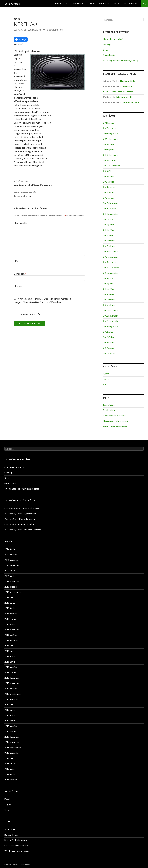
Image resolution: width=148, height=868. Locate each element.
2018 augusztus (111, 214)
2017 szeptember (111, 267)
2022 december (111, 139)
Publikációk (104, 3)
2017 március (109, 300)
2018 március (109, 241)
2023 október (110, 128)
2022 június (109, 144)
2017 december (111, 251)
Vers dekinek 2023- (131, 3)
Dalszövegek (78, 3)
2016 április (108, 348)
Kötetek (91, 3)
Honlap (18, 286)
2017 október (110, 262)
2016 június (109, 337)
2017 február (109, 305)
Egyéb (17, 19)
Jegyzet (107, 379)
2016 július (108, 332)
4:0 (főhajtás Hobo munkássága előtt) (121, 61)
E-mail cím (20, 274)
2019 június (109, 176)
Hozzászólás (21, 223)
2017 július (108, 278)
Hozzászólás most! (55, 30)
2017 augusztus (111, 273)
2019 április (108, 182)
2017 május (108, 289)
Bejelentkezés (110, 410)
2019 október (110, 160)
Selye (106, 50)
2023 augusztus (111, 133)
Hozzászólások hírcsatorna (115, 421)
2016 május (108, 343)
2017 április (108, 294)
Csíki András (12, 4)
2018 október (110, 209)
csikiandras (36, 30)
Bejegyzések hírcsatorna (115, 415)
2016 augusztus (111, 326)
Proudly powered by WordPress (17, 864)
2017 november (111, 257)
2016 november (111, 316)
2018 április (108, 235)
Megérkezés (109, 55)
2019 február (109, 192)
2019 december (111, 155)
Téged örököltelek (49, 194)
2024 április (108, 123)
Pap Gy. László (110, 92)
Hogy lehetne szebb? (113, 39)
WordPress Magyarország (115, 426)
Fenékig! (107, 44)
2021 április (108, 150)
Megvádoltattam (126, 92)
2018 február (109, 246)
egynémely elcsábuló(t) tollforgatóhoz (49, 183)
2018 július (108, 219)
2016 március (109, 353)
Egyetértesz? (129, 86)
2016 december (111, 310)
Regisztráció (109, 405)
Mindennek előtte (125, 97)
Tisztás (116, 3)
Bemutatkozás (62, 3)
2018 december (111, 203)
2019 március (109, 187)
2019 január (109, 198)
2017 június (109, 284)
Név (17, 261)
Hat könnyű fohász (129, 81)
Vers (105, 384)
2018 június (109, 225)
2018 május (108, 230)
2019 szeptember (111, 166)
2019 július (108, 171)
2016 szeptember (111, 321)
